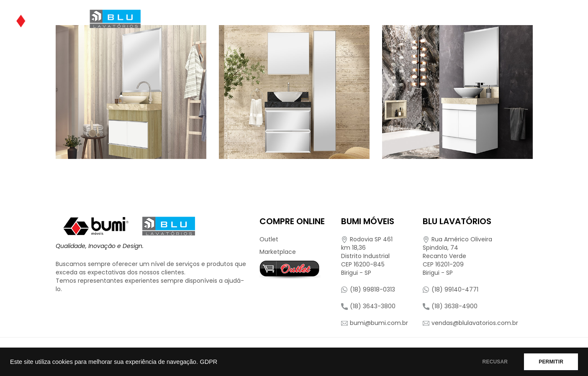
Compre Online (406, 19)
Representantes (479, 19)
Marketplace (278, 252)
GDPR (208, 362)
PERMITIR (551, 362)
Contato (538, 19)
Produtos (269, 19)
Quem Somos (214, 19)
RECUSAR (495, 362)
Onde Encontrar (337, 19)
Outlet (269, 239)
